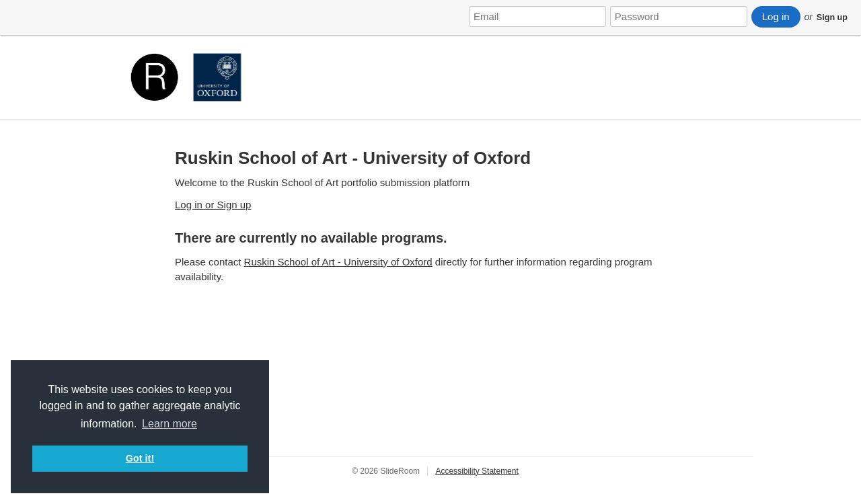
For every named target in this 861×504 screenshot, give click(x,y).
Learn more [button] (170, 424)
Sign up (832, 17)
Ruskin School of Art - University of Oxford (353, 158)
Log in (776, 16)
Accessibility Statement (477, 471)
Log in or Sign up (213, 205)
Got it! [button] (140, 458)
